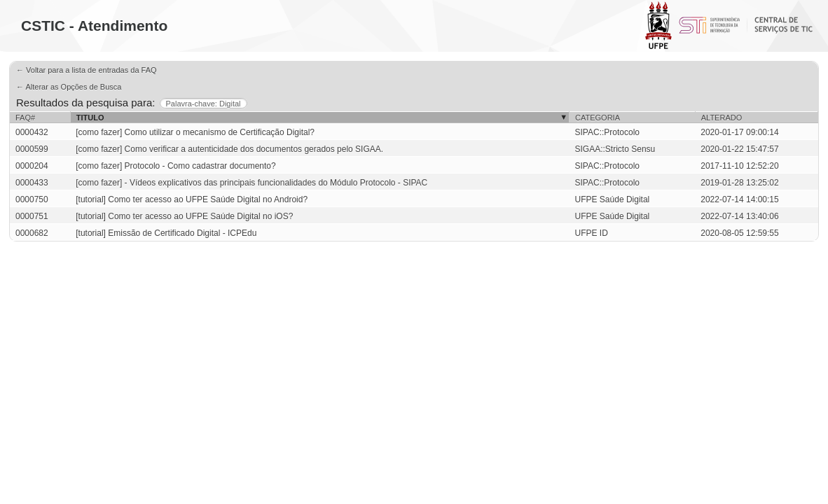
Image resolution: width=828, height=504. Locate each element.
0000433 (32, 183)
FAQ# (25, 118)
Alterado (722, 118)
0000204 (32, 166)
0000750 (32, 199)
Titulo (90, 118)
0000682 (32, 233)
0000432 (32, 132)
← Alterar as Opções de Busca (69, 87)
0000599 (32, 149)
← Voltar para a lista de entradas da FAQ (87, 70)
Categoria (598, 118)
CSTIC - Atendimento (94, 26)
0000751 (32, 216)
